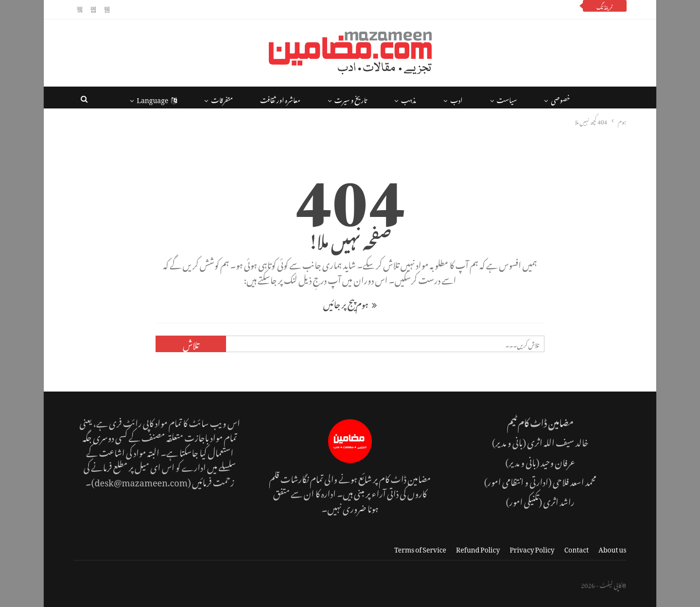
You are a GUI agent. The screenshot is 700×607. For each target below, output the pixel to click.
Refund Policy (478, 548)
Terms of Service (420, 548)
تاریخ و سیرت (351, 98)
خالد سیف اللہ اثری (558, 441)
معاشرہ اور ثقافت (280, 98)
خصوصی (560, 98)
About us (612, 548)
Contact (577, 548)
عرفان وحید (558, 461)
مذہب (409, 98)
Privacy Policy (532, 548)
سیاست (507, 98)
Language (157, 98)
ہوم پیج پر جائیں (350, 303)
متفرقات (222, 98)
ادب (456, 98)
